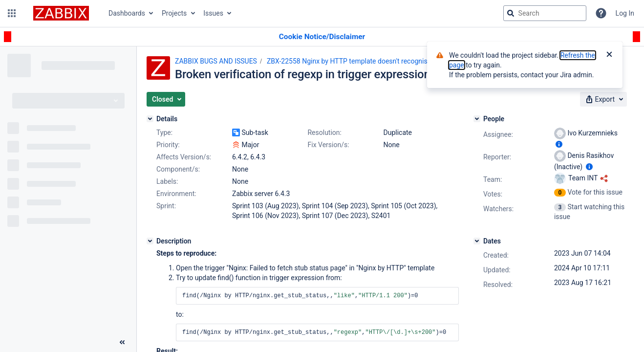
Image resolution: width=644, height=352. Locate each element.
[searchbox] (545, 13)
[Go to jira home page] (61, 13)
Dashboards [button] (127, 13)
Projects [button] (174, 13)
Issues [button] (213, 13)
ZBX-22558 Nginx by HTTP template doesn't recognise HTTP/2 (362, 61)
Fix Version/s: (328, 145)
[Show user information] (559, 144)
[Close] (609, 55)
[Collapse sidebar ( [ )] (122, 342)
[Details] (150, 119)
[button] (12, 13)
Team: (493, 179)
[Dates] (477, 241)
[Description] (150, 241)
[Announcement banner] (322, 37)
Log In (625, 13)
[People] (477, 119)
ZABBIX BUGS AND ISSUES (216, 61)
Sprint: (166, 206)
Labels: (167, 181)
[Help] (601, 13)
